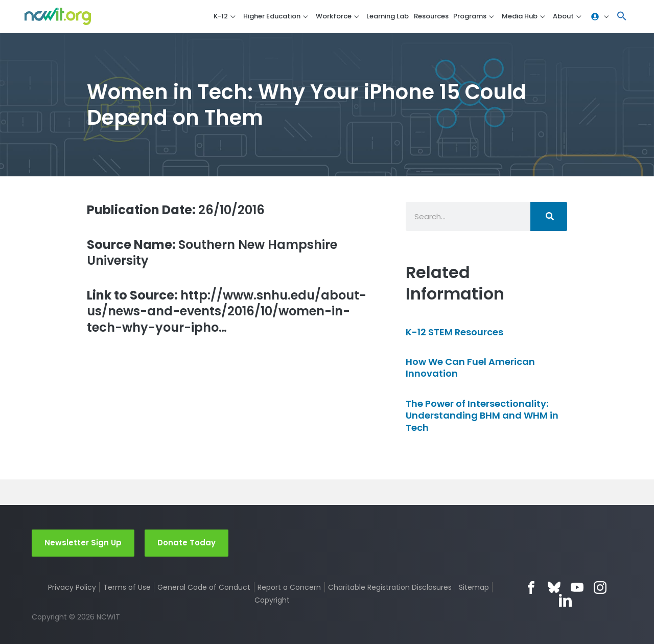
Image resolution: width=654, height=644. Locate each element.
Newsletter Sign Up (83, 543)
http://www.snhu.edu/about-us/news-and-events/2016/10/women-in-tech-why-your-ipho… (227, 311)
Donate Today (186, 543)
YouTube (577, 588)
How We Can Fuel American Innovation (470, 367)
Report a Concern (289, 587)
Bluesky (554, 588)
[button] (622, 17)
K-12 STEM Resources (454, 332)
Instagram (600, 588)
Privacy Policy (72, 587)
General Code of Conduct (204, 587)
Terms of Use (127, 587)
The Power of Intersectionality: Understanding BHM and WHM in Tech (482, 416)
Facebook (531, 588)
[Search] (549, 216)
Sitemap (474, 587)
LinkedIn (565, 600)
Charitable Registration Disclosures (390, 587)
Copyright (272, 600)
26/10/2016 (176, 210)
